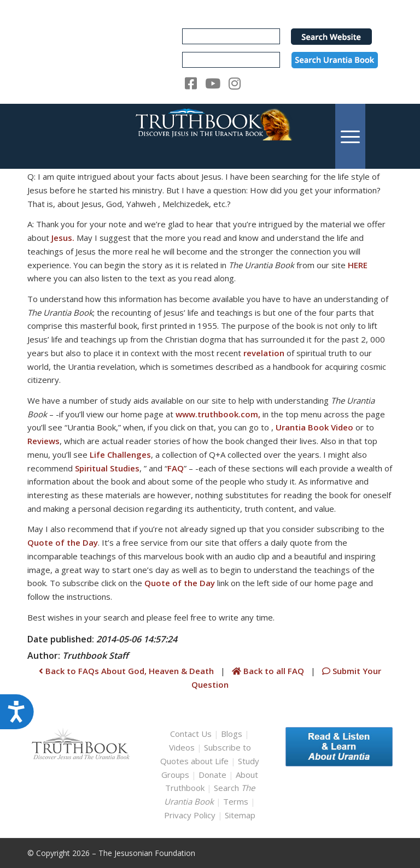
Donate (212, 775)
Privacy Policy (190, 815)
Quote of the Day (63, 542)
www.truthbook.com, (218, 414)
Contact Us (191, 734)
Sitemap (240, 815)
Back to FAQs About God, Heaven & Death (126, 671)
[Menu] (350, 136)
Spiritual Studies (107, 468)
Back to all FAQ (269, 671)
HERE (358, 265)
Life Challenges (120, 454)
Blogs (232, 734)
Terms (236, 801)
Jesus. (63, 238)
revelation (264, 353)
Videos (182, 747)
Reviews (43, 441)
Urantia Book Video (314, 427)
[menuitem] (350, 136)
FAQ (176, 468)
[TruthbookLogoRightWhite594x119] (210, 136)
